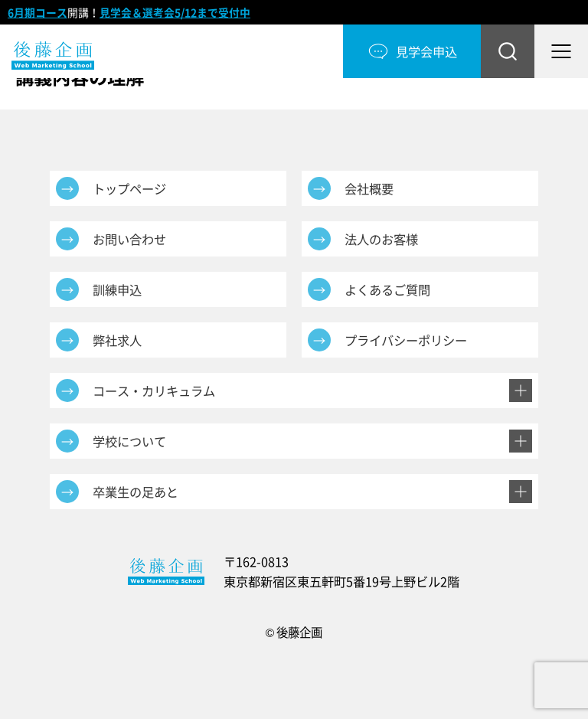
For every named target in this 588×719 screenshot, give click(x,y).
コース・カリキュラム (154, 391)
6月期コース (38, 12)
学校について (129, 441)
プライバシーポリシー (406, 340)
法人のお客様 (381, 239)
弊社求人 (117, 340)
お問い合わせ (129, 239)
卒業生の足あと (136, 492)
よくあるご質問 (387, 289)
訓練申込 (117, 289)
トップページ (129, 188)
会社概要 (369, 188)
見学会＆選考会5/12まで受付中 (175, 12)
